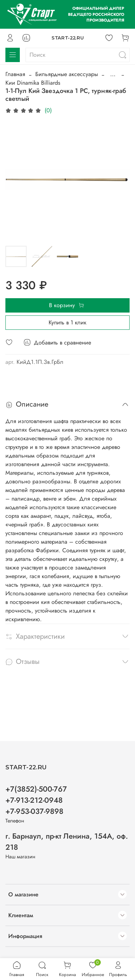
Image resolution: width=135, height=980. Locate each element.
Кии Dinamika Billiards (33, 83)
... (113, 74)
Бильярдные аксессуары (67, 74)
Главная (15, 74)
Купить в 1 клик (67, 322)
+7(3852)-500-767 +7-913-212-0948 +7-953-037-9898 (36, 800)
